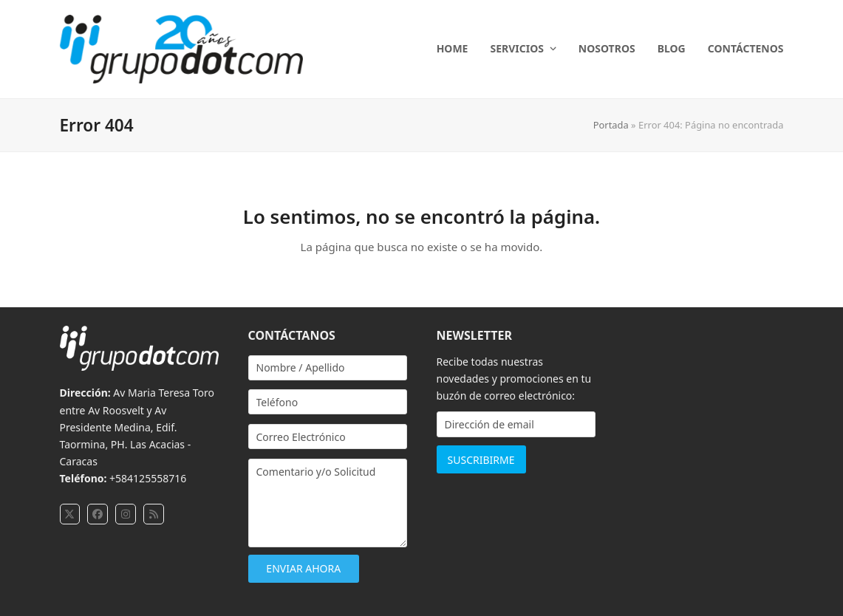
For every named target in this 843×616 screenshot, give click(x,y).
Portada (611, 125)
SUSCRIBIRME (481, 460)
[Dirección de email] (516, 424)
